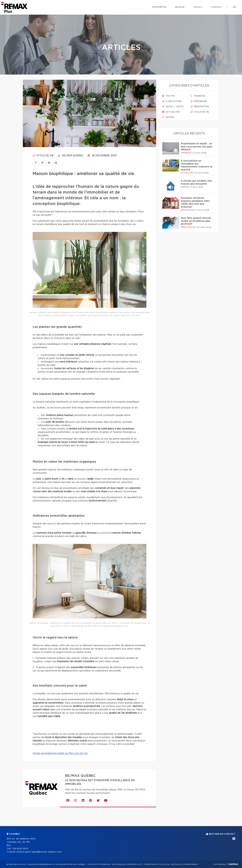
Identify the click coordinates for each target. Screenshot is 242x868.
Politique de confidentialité (127, 864)
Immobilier (199, 101)
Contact (217, 7)
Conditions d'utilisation (157, 864)
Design (168, 117)
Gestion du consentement (185, 864)
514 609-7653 (20, 849)
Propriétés (159, 7)
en (235, 7)
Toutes (168, 96)
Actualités (171, 112)
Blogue (180, 7)
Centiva (233, 864)
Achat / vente (173, 107)
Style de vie (43, 156)
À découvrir (172, 101)
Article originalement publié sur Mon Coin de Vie (60, 753)
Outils (198, 7)
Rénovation (200, 107)
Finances (198, 96)
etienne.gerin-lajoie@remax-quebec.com (39, 852)
